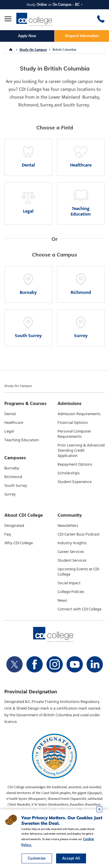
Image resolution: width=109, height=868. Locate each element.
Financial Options (73, 423)
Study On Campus (33, 50)
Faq (8, 534)
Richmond (13, 477)
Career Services (71, 552)
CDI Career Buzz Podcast (79, 534)
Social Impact (69, 583)
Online (42, 4)
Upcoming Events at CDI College (78, 572)
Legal (9, 431)
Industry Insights (72, 543)
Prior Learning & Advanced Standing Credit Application (81, 451)
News (62, 601)
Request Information (82, 36)
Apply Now (27, 36)
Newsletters (68, 526)
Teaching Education (22, 440)
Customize (37, 858)
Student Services (72, 560)
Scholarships (69, 473)
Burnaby (12, 468)
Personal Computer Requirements (74, 434)
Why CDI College (19, 543)
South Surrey (16, 486)
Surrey (10, 494)
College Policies (71, 592)
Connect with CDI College (79, 609)
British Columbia (64, 50)
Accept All (71, 858)
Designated (14, 526)
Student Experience (75, 482)
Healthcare (14, 423)
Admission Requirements (79, 414)
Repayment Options (75, 464)
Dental (10, 414)
